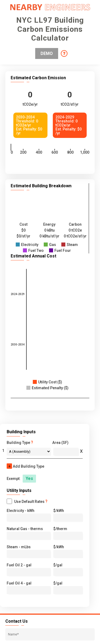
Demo (47, 53)
